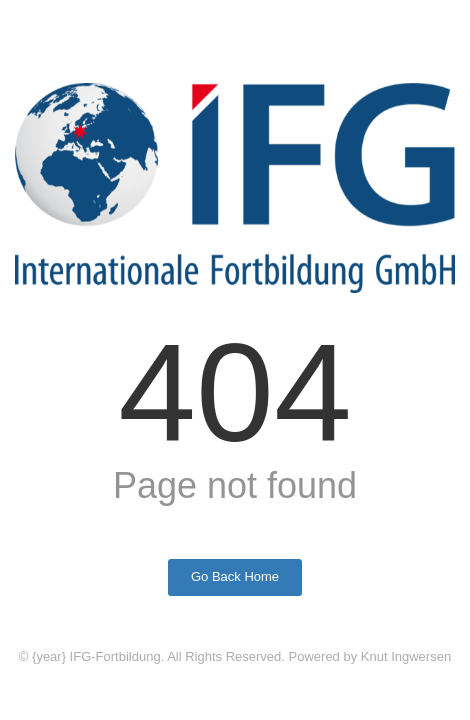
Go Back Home (235, 576)
